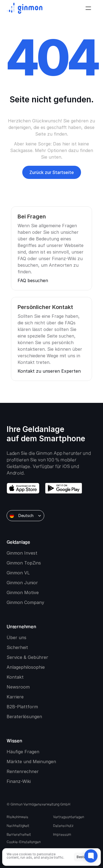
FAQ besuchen (33, 280)
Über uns (16, 637)
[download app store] (23, 488)
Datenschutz (63, 825)
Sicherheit (17, 647)
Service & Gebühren (28, 657)
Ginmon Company (25, 602)
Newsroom (18, 687)
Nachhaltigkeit (18, 825)
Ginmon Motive (23, 592)
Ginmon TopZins (24, 563)
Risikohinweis (17, 817)
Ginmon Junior (22, 583)
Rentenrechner (23, 771)
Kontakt (15, 677)
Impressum (62, 834)
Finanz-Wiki (19, 781)
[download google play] (64, 488)
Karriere (15, 697)
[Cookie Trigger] (24, 842)
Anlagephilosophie (26, 667)
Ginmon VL (18, 573)
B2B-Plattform (22, 707)
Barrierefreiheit (19, 834)
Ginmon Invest (22, 553)
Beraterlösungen (24, 717)
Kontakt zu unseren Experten (49, 371)
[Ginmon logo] (24, 8)
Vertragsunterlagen (69, 817)
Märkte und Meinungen (31, 762)
